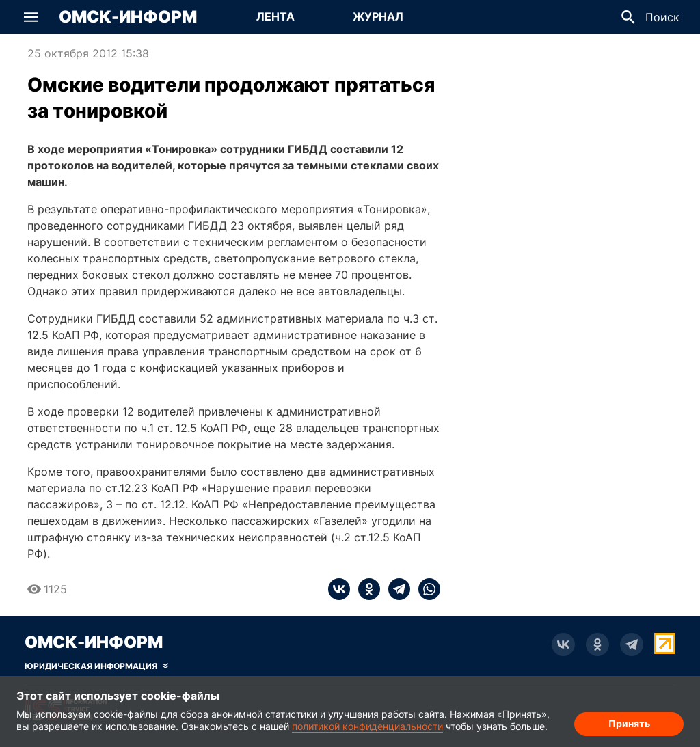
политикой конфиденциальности (367, 726)
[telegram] (395, 589)
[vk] (339, 589)
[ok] (365, 589)
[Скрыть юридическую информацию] (96, 666)
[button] (31, 17)
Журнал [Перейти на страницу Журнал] (378, 16)
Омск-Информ (128, 17)
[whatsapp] (425, 589)
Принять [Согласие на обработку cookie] (629, 723)
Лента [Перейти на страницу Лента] (275, 16)
